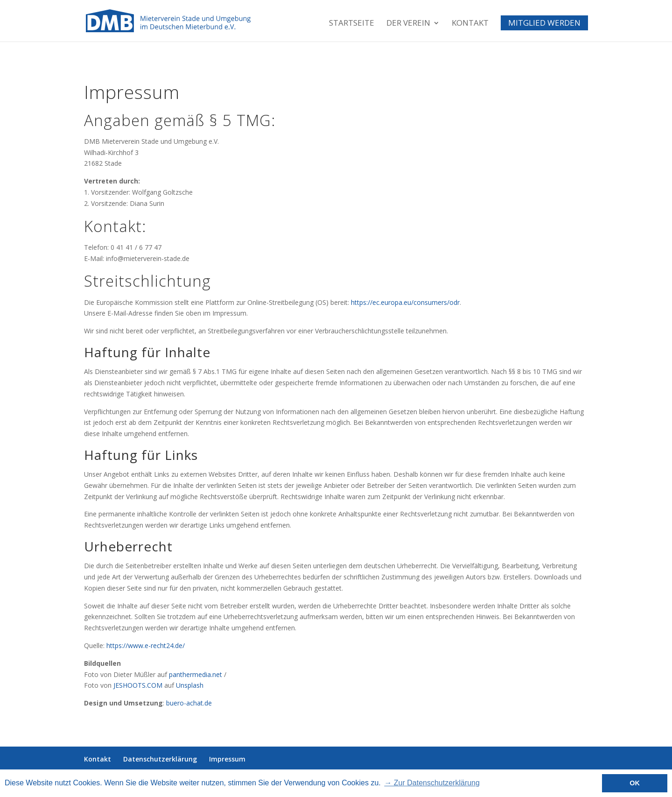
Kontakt (470, 24)
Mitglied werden (544, 23)
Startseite (352, 24)
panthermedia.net (196, 674)
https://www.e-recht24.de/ (146, 645)
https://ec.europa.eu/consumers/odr (405, 302)
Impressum (227, 759)
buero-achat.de (189, 703)
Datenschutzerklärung (160, 759)
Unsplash (190, 685)
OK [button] (635, 783)
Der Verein (408, 24)
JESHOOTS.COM (138, 685)
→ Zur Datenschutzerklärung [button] (432, 783)
